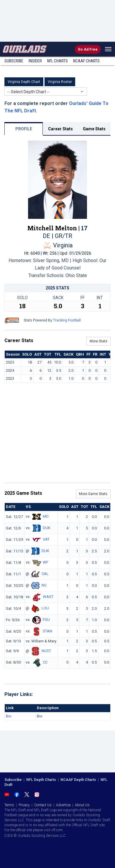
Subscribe (14, 61)
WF (46, 562)
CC (45, 662)
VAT (46, 539)
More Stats (98, 341)
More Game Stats (93, 494)
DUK (47, 528)
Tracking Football (67, 320)
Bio (9, 716)
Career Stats (60, 129)
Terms (9, 805)
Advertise (63, 805)
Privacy (24, 805)
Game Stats (94, 129)
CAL (45, 574)
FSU (46, 620)
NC (44, 585)
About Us (82, 805)
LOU (45, 608)
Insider (35, 61)
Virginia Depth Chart (24, 82)
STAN (47, 631)
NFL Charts (57, 61)
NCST (46, 651)
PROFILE (24, 129)
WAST (48, 597)
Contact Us (43, 805)
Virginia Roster (60, 82)
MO (46, 516)
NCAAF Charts (86, 61)
